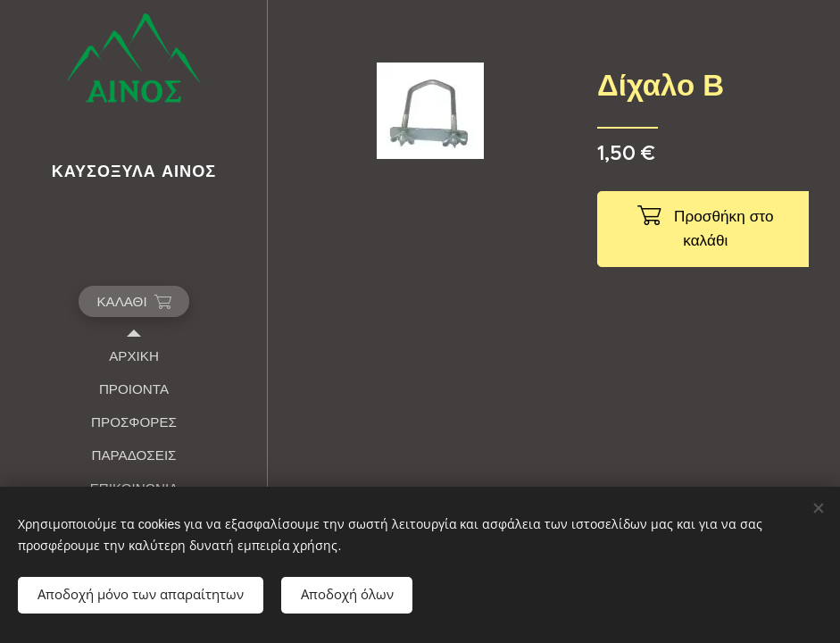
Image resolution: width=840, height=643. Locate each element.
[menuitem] (134, 356)
